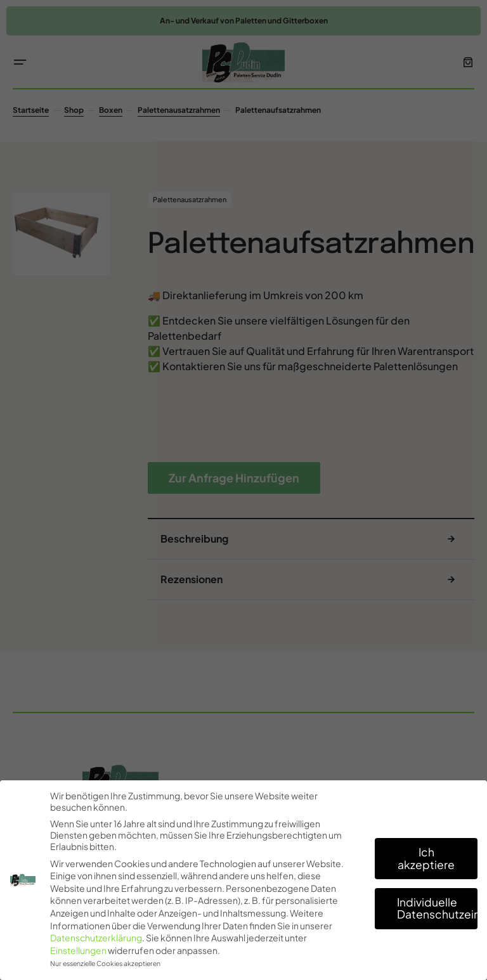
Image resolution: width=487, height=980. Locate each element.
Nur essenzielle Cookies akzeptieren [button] (105, 963)
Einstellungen (78, 950)
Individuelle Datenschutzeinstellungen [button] (437, 908)
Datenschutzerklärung (96, 938)
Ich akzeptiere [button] (426, 858)
